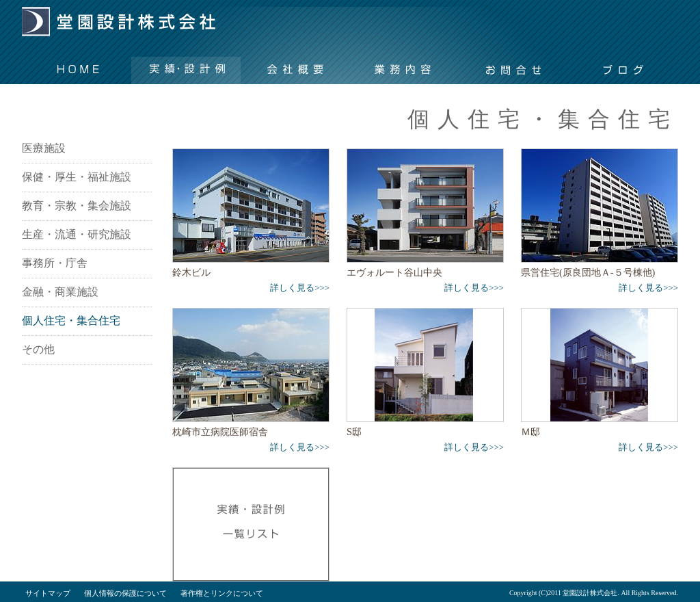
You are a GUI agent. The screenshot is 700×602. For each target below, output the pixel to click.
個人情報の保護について (125, 593)
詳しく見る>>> (300, 288)
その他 (38, 349)
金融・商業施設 (60, 292)
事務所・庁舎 (55, 263)
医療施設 (44, 148)
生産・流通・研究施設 (77, 234)
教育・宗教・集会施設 (77, 206)
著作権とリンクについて (222, 593)
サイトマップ (48, 593)
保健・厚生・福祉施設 (77, 177)
